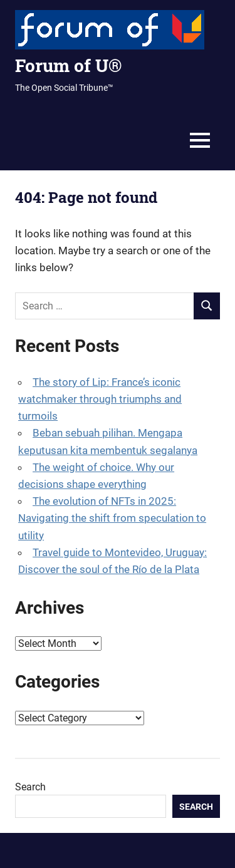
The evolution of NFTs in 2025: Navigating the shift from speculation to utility (112, 518)
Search (30, 787)
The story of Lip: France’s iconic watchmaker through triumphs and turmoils (100, 399)
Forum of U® (68, 65)
